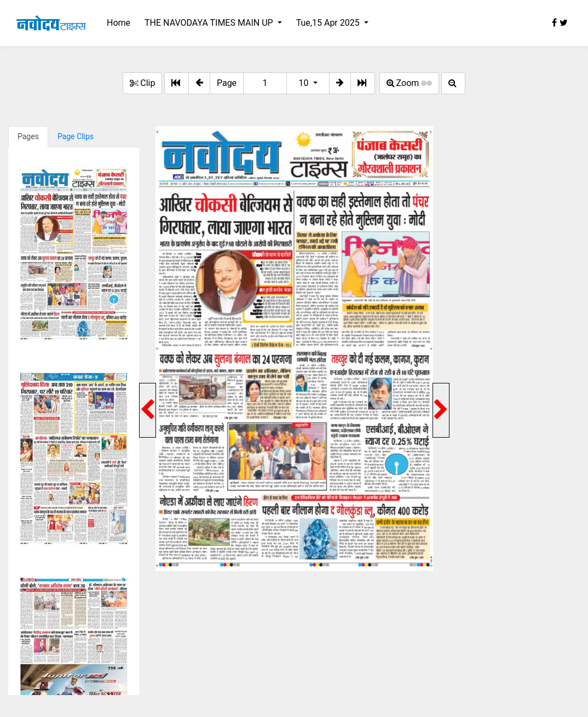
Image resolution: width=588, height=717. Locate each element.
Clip (142, 83)
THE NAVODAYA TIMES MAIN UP (210, 23)
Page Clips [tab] (76, 136)
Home (119, 23)
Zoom (410, 83)
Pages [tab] (28, 136)
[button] (199, 83)
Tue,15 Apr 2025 (329, 23)
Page (227, 83)
